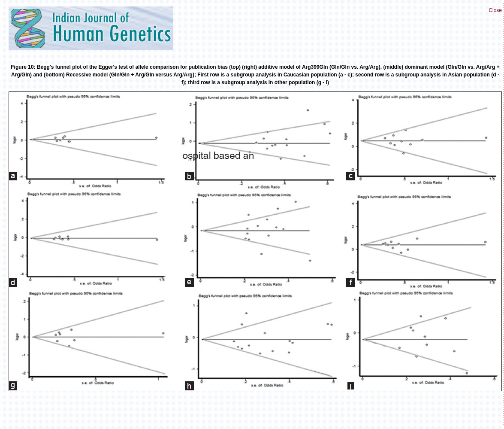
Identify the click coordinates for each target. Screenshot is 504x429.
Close (495, 10)
